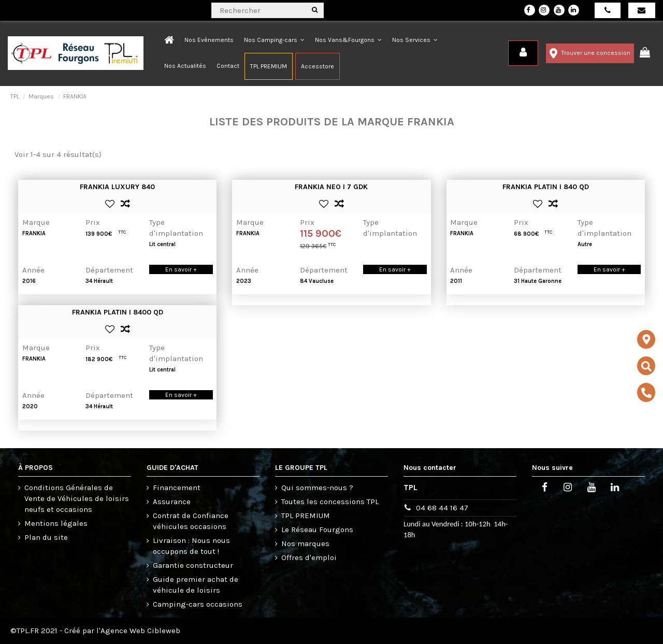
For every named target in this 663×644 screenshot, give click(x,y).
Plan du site (46, 537)
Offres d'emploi (309, 557)
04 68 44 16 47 (442, 508)
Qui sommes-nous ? (317, 488)
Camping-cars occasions (198, 604)
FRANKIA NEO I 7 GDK (331, 187)
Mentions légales (56, 523)
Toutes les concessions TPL (330, 502)
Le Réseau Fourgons (317, 529)
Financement (177, 488)
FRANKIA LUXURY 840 (117, 187)
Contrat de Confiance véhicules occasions (191, 521)
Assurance (172, 502)
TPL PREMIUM (306, 516)
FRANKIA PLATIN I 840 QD (546, 187)
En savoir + (181, 269)
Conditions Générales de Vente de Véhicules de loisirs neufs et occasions (77, 498)
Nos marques (305, 543)
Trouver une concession (590, 53)
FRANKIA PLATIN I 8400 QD (118, 312)
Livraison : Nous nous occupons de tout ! (191, 546)
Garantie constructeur (193, 565)
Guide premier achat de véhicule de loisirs (196, 585)
